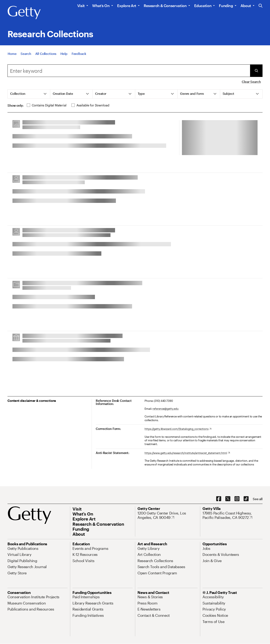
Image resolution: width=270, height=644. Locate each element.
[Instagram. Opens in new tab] (237, 499)
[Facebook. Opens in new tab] (219, 499)
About (246, 6)
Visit (81, 6)
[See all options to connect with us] (258, 499)
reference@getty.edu (166, 409)
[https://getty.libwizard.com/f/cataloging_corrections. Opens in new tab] (178, 429)
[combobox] (129, 71)
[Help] (64, 55)
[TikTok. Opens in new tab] (246, 499)
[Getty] (24, 13)
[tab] (29, 94)
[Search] (26, 55)
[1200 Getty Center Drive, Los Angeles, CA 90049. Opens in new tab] (168, 515)
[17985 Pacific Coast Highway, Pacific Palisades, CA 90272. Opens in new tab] (233, 515)
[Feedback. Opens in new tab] (79, 55)
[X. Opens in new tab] (228, 499)
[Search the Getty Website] (261, 6)
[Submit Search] (256, 71)
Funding (226, 6)
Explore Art (127, 6)
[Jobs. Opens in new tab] (206, 548)
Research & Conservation (165, 6)
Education (203, 6)
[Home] (12, 55)
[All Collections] (46, 55)
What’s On (101, 6)
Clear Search (251, 82)
